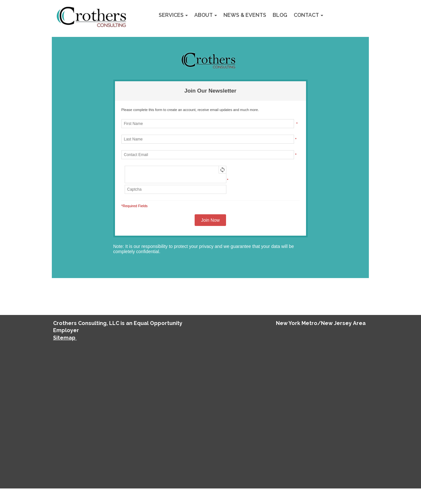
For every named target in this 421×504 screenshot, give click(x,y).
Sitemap (65, 338)
